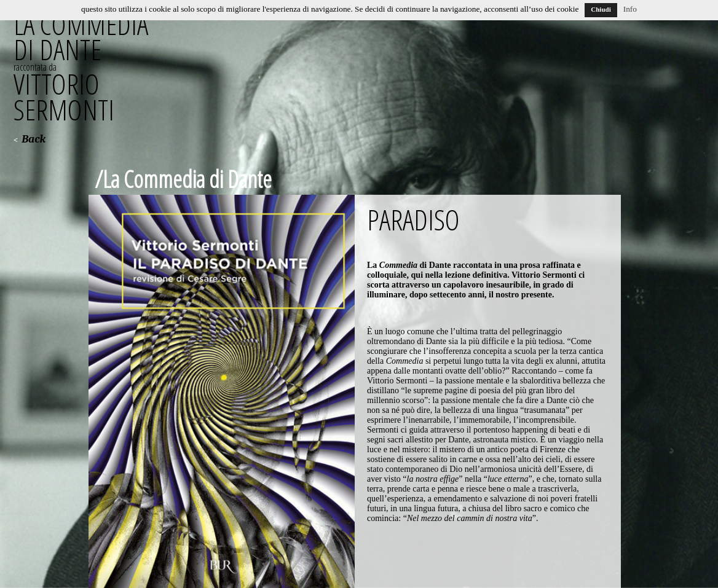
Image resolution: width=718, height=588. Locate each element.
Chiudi (601, 9)
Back (34, 139)
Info (630, 9)
